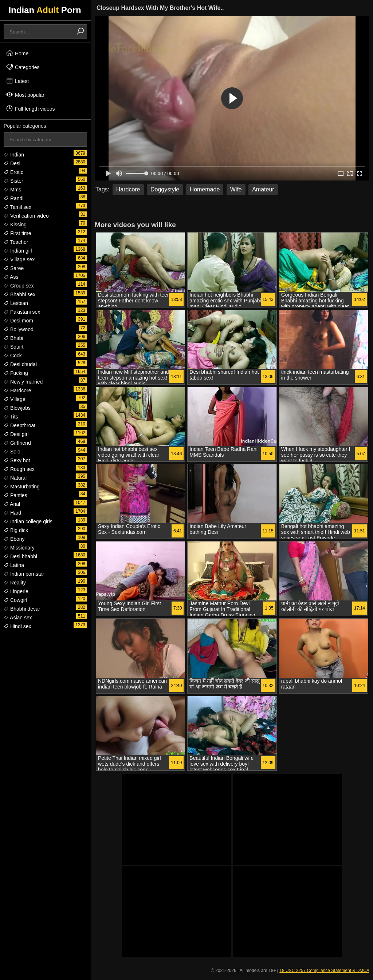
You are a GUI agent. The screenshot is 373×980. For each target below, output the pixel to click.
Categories (23, 67)
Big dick (16, 530)
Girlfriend (17, 443)
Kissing (15, 225)
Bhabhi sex (19, 294)
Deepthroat (19, 425)
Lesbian (16, 303)
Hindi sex (17, 626)
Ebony (14, 539)
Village (15, 399)
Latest (17, 81)
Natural (15, 478)
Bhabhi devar (22, 609)
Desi (12, 163)
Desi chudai (20, 364)
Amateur (263, 189)
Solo (12, 452)
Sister (13, 181)
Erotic (13, 172)
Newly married (23, 382)
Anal (12, 504)
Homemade (205, 189)
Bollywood (19, 329)
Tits (11, 417)
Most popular (25, 95)
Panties (15, 495)
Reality (15, 583)
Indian (14, 155)
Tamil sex (17, 207)
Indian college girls (28, 521)
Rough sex (19, 469)
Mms (12, 190)
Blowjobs (17, 408)
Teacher (16, 242)
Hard (12, 513)
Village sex (19, 259)
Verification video (26, 216)
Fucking (16, 373)
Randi (13, 198)
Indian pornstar (24, 574)
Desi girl (16, 434)
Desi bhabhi (20, 556)
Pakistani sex (22, 312)
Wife (236, 189)
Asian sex (18, 618)
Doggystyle (165, 189)
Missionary (19, 548)
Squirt (13, 347)
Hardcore (17, 390)
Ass (11, 277)
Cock (13, 356)
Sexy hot (17, 460)
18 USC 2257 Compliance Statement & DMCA (324, 971)
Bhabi (13, 338)
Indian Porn (45, 10)
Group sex (19, 286)
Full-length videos (30, 108)
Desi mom (18, 321)
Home (17, 53)
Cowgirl (15, 600)
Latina (14, 565)
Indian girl (18, 251)
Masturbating (22, 487)
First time (17, 233)
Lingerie (16, 591)
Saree (14, 268)
